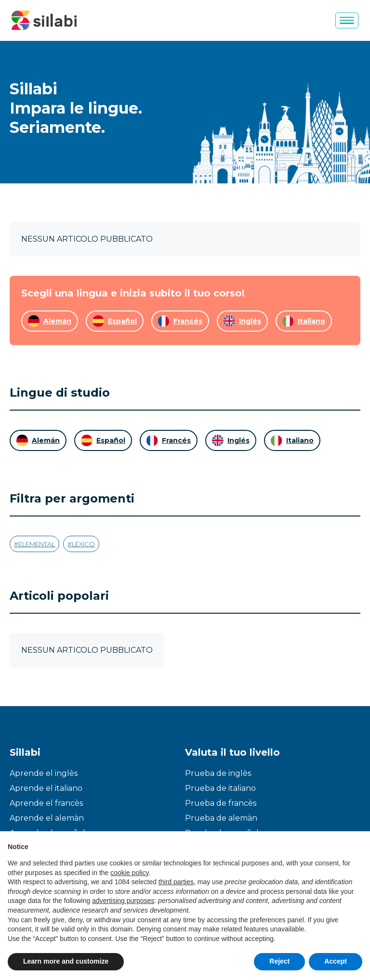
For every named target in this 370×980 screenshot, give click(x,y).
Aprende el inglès (44, 773)
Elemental (37, 544)
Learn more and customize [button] (66, 961)
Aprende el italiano (46, 788)
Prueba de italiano (220, 788)
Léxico (83, 544)
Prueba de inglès (218, 773)
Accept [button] (336, 961)
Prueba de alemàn (221, 818)
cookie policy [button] (129, 873)
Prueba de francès (221, 803)
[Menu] (347, 20)
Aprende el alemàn (47, 818)
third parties (176, 882)
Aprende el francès (46, 803)
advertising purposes (123, 901)
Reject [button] (279, 961)
